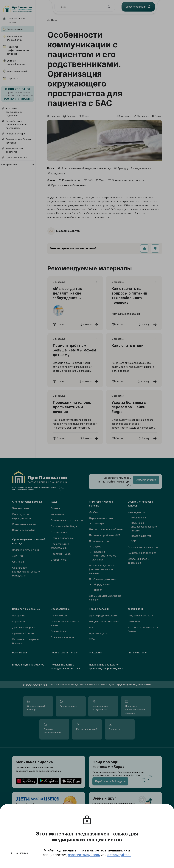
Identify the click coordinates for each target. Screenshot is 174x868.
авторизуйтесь (119, 855)
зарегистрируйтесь (84, 855)
